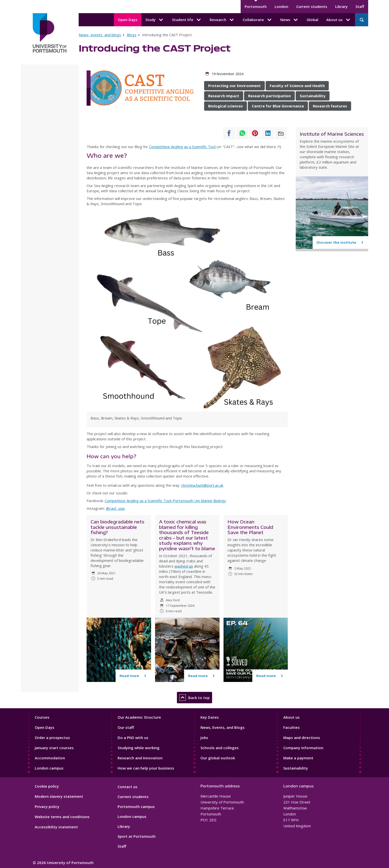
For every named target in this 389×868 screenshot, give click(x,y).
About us (292, 717)
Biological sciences (226, 106)
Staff (360, 6)
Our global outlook (218, 758)
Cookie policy (47, 786)
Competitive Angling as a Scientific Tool (182, 147)
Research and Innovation (140, 758)
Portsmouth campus (136, 806)
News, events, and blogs (100, 35)
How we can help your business (146, 768)
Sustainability (313, 96)
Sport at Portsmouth (137, 836)
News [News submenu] (290, 20)
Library (341, 6)
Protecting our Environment (234, 86)
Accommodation (50, 758)
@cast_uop (115, 508)
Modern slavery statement (59, 796)
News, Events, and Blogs (223, 727)
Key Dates (210, 717)
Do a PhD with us (133, 738)
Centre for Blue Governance (278, 106)
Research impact (224, 96)
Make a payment (298, 758)
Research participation (269, 96)
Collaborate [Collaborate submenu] (258, 20)
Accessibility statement (56, 827)
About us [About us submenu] (339, 20)
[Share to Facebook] (229, 133)
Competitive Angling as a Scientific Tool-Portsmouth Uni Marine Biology (165, 501)
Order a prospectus (52, 738)
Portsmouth (256, 6)
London (281, 6)
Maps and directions (302, 738)
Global (312, 20)
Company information (303, 748)
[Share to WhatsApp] (242, 133)
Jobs (204, 738)
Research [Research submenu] (222, 20)
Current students (312, 6)
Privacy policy (47, 806)
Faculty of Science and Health (297, 86)
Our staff (126, 727)
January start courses (54, 748)
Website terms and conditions (62, 817)
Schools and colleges (220, 748)
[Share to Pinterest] (255, 133)
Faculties (292, 727)
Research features (330, 106)
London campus (49, 768)
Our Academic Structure (139, 717)
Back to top (194, 698)
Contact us (128, 787)
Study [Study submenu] (155, 20)
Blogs (132, 35)
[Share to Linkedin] (268, 133)
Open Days (128, 20)
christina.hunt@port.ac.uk (202, 485)
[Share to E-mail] (281, 133)
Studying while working (139, 748)
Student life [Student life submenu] (187, 20)
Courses (42, 717)
